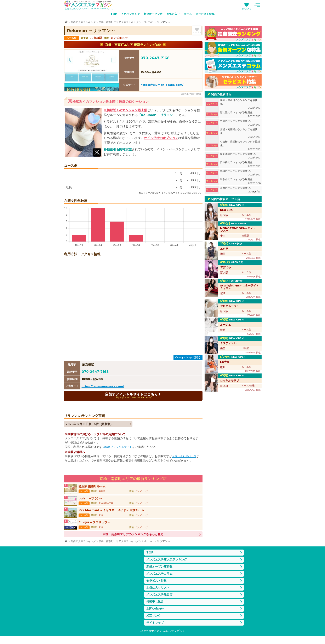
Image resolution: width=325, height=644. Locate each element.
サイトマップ (156, 630)
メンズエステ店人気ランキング (168, 564)
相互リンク (154, 623)
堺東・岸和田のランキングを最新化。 (240, 105)
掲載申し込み (156, 608)
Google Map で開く (188, 358)
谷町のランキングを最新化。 (240, 124)
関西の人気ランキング (84, 23)
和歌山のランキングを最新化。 (240, 182)
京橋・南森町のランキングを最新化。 (240, 134)
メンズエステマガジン (90, 4)
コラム (189, 15)
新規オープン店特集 (160, 572)
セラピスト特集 (208, 15)
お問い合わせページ (185, 457)
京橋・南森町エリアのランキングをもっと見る (133, 539)
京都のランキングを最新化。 (240, 190)
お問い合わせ (156, 616)
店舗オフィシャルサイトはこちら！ (133, 396)
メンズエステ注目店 (160, 601)
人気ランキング (128, 15)
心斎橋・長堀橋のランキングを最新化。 (240, 146)
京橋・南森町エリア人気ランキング (122, 23)
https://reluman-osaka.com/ (162, 86)
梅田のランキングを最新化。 (240, 173)
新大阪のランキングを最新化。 (240, 115)
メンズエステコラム (160, 579)
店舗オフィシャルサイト (118, 448)
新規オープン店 (152, 15)
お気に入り (247, 9)
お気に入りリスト (159, 594)
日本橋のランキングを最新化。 (240, 165)
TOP (110, 15)
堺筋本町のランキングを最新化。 (240, 156)
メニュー (257, 5)
